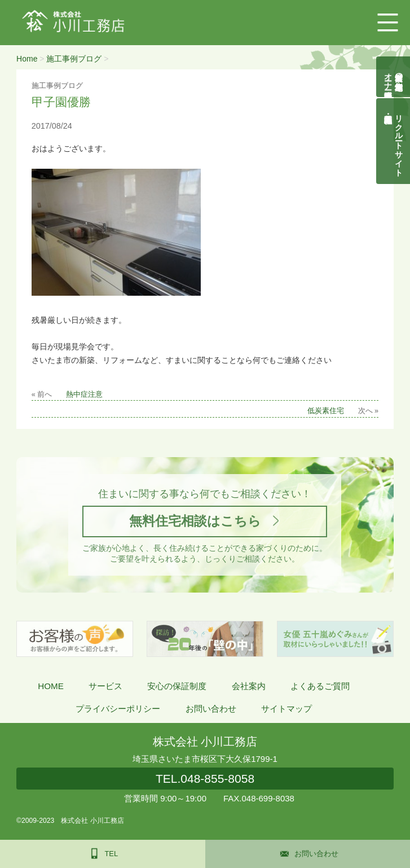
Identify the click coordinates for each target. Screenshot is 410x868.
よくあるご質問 (320, 686)
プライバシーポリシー (118, 709)
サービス (105, 686)
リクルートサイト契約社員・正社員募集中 (399, 141)
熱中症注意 (84, 394)
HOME (51, 686)
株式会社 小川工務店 (205, 742)
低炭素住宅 (326, 411)
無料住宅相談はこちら (195, 521)
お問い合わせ (211, 709)
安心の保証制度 (177, 686)
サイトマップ (286, 709)
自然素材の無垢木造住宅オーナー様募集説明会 (394, 77)
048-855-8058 (205, 779)
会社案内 (249, 686)
